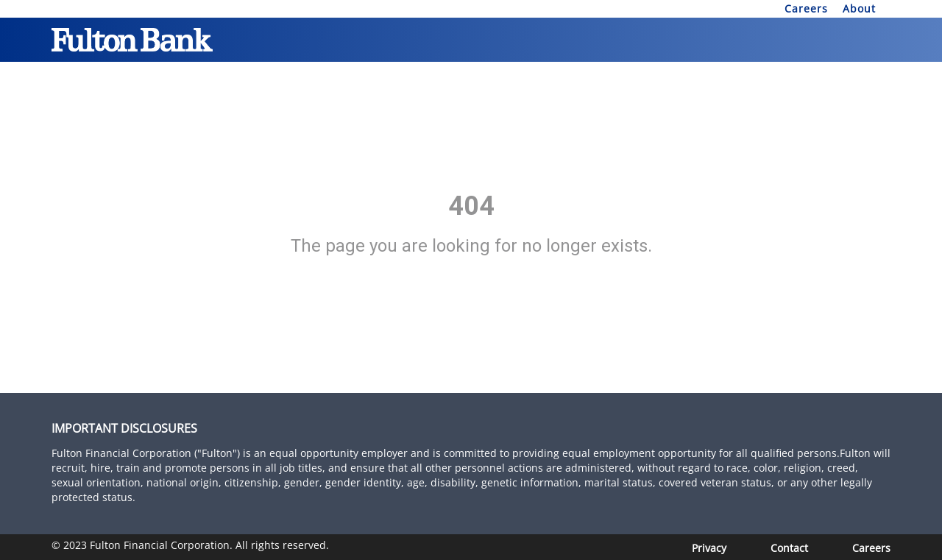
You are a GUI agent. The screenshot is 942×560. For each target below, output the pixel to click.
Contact (789, 548)
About (859, 8)
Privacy (709, 548)
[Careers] (871, 548)
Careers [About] (806, 8)
